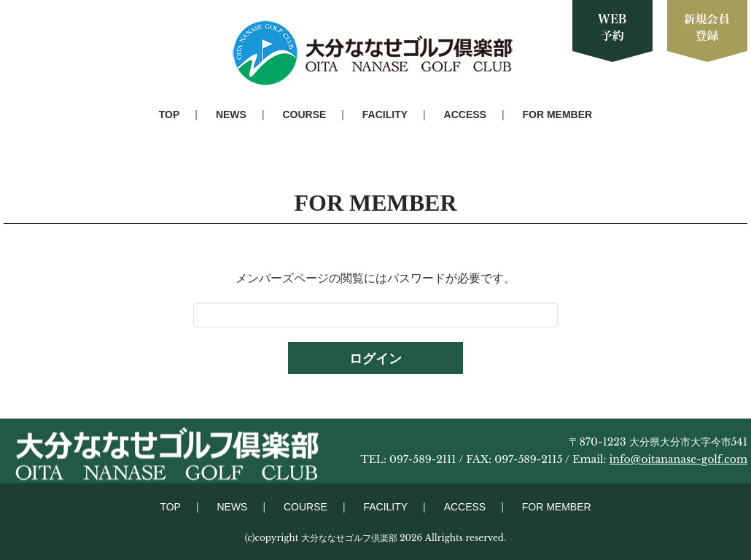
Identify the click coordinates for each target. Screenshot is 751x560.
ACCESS (465, 114)
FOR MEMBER (558, 114)
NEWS (231, 114)
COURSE (304, 114)
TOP (170, 114)
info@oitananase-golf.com (678, 459)
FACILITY (385, 114)
